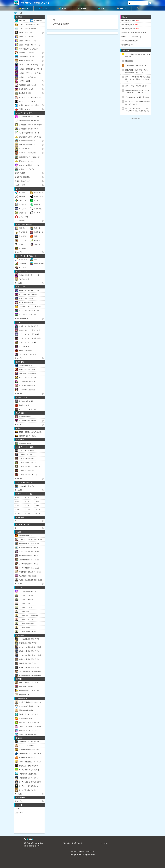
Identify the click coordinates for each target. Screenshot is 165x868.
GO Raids (104, 843)
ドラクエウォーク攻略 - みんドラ (35, 3)
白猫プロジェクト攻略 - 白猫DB (33, 843)
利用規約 (73, 851)
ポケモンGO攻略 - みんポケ (32, 846)
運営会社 (81, 851)
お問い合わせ (90, 851)
